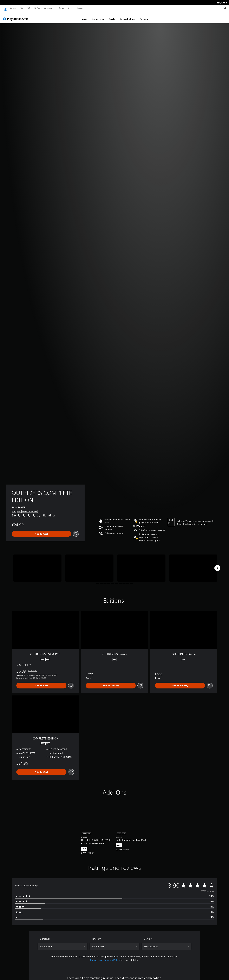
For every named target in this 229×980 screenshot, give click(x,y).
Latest (84, 16)
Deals (112, 16)
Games (13, 8)
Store (70, 8)
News (61, 8)
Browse (144, 16)
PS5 (21, 8)
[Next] (217, 565)
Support (80, 8)
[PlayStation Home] (5, 8)
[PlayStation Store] (17, 16)
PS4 (28, 8)
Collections (98, 16)
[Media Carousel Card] (37, 565)
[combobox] (63, 944)
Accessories (49, 8)
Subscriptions (127, 16)
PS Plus (37, 8)
